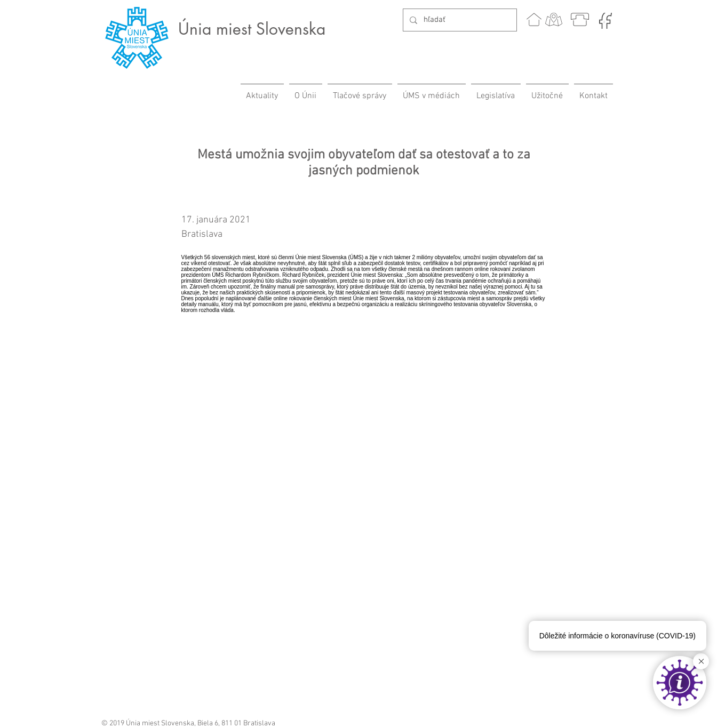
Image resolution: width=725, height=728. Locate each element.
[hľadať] (459, 20)
